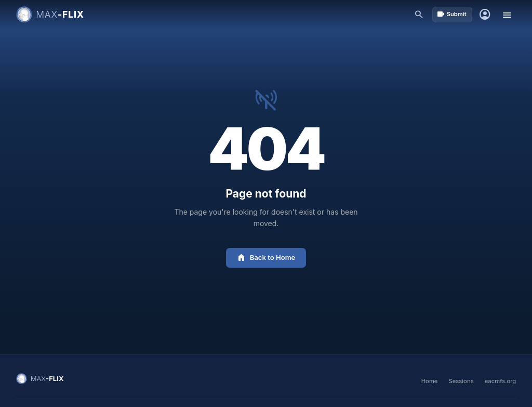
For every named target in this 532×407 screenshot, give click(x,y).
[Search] (420, 15)
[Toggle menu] (507, 15)
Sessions (461, 381)
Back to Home (266, 258)
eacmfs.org (501, 381)
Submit (452, 14)
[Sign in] (485, 15)
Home (430, 381)
